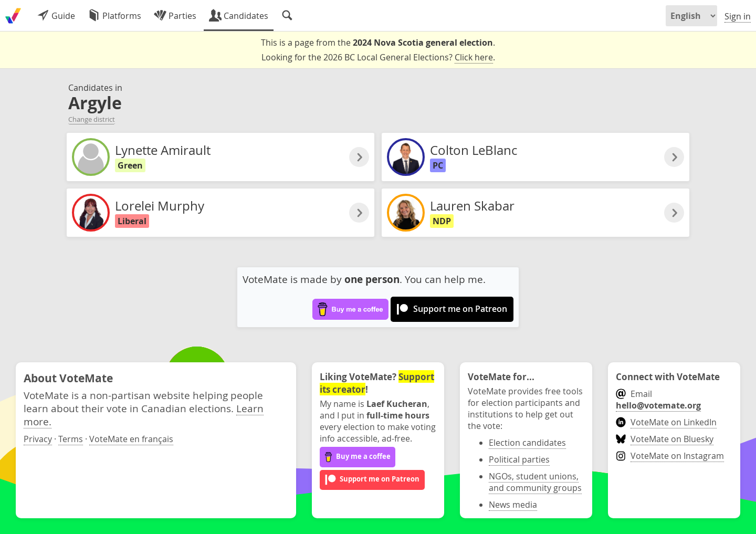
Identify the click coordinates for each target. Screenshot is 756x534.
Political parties (519, 459)
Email (658, 400)
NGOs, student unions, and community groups (535, 482)
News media (513, 505)
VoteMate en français (131, 439)
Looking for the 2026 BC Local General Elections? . (378, 57)
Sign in (738, 16)
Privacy (38, 439)
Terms (71, 439)
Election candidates (527, 443)
